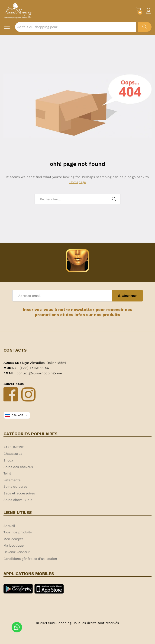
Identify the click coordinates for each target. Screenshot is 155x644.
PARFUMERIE (14, 447)
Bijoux (8, 460)
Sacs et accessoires (19, 493)
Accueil (9, 526)
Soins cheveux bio (18, 500)
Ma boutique (14, 545)
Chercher (145, 27)
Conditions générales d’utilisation (30, 559)
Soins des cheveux (18, 467)
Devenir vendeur (17, 552)
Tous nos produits (18, 532)
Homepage (78, 182)
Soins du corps (15, 487)
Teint (7, 473)
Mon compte (13, 539)
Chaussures (13, 454)
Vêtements (12, 480)
